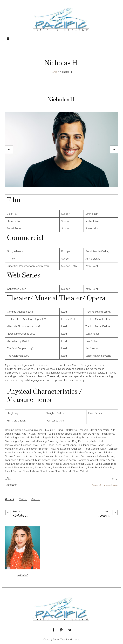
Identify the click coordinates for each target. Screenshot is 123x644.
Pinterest (36, 499)
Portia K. (104, 516)
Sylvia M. (23, 575)
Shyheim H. (20, 516)
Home (54, 72)
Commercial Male (108, 485)
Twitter (23, 499)
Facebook (10, 499)
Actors (95, 485)
